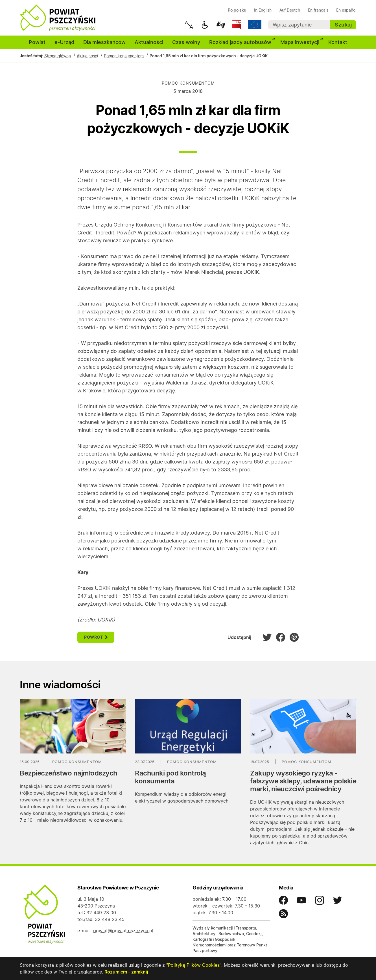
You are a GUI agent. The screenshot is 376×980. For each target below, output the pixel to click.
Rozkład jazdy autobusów (242, 42)
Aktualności (149, 43)
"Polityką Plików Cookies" (194, 965)
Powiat (37, 43)
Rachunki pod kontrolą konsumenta (170, 778)
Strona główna (58, 56)
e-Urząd (64, 43)
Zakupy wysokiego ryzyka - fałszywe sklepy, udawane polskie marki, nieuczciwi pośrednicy (303, 782)
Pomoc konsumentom (124, 56)
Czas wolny (186, 43)
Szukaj (343, 25)
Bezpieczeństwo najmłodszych (69, 774)
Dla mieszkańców (104, 43)
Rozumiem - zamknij (126, 972)
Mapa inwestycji (302, 42)
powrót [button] (96, 638)
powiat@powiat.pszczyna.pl (123, 931)
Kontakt (338, 43)
